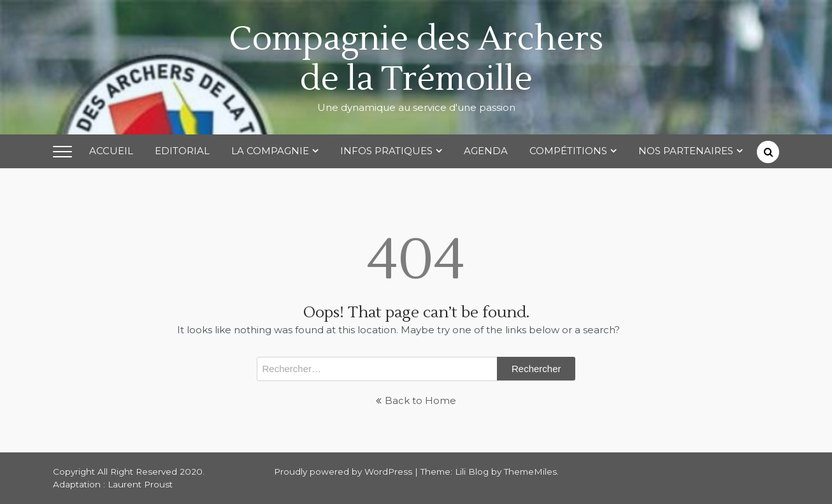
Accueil (111, 151)
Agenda (486, 151)
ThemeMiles (530, 472)
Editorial (182, 151)
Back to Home (416, 400)
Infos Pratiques (386, 151)
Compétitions (568, 151)
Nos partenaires (686, 151)
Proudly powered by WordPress (344, 472)
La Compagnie (270, 151)
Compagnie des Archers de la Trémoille (416, 59)
